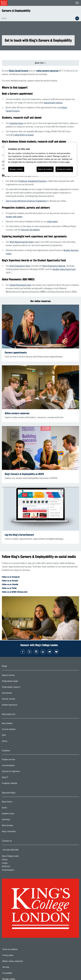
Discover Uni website (30, 230)
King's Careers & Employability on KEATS (24, 474)
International (16, 694)
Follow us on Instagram (11, 577)
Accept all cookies (64, 169)
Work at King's (17, 826)
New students (17, 724)
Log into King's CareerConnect (19, 535)
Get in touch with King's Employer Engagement (26, 201)
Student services (18, 760)
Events (14, 808)
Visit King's (16, 820)
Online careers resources (17, 413)
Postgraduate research (21, 688)
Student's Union (18, 814)
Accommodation (18, 766)
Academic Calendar (19, 784)
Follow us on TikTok (9, 588)
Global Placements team (20, 285)
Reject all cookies (45, 169)
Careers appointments (16, 352)
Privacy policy (16, 955)
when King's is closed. (24, 135)
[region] (40, 159)
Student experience (19, 705)
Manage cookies (16, 169)
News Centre (17, 802)
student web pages (14, 217)
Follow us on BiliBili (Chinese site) (15, 592)
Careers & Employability (16, 11)
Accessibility (16, 973)
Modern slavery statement (21, 961)
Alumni (14, 742)
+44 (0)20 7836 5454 (10, 850)
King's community (18, 832)
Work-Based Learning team (22, 242)
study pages (52, 222)
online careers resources (47, 71)
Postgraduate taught (20, 682)
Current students (18, 730)
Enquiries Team (16, 123)
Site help (14, 967)
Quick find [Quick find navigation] (39, 63)
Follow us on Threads (10, 581)
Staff (13, 736)
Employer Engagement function (33, 181)
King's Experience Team (20, 266)
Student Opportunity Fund (64, 269)
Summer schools (18, 700)
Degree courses (18, 676)
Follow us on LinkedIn (10, 584)
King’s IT (15, 778)
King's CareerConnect (19, 71)
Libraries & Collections (20, 772)
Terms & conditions (18, 949)
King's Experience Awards (54, 266)
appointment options (53, 103)
